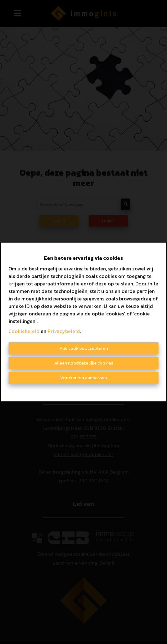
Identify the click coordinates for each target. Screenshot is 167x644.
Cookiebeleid (24, 331)
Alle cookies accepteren (84, 348)
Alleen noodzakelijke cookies (84, 363)
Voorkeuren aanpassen (83, 378)
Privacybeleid (64, 331)
